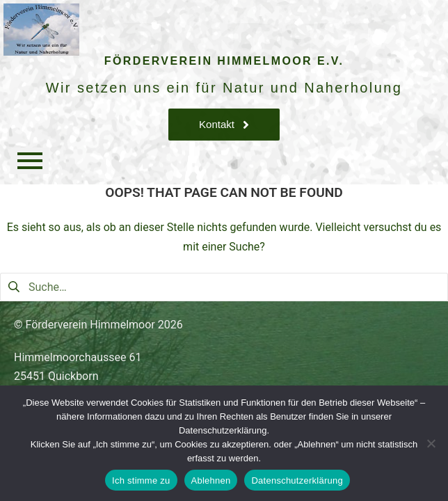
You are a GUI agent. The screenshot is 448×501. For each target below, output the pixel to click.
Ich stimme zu (141, 480)
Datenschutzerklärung (297, 480)
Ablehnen (211, 480)
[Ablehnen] (431, 443)
